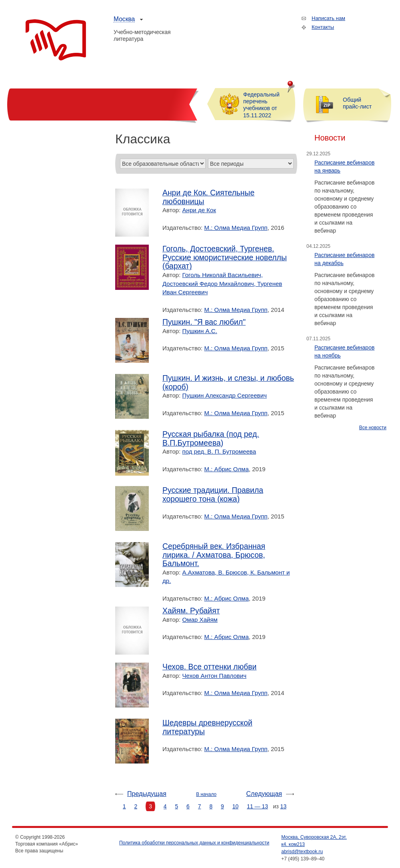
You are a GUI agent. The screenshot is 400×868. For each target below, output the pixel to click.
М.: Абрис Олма (227, 469)
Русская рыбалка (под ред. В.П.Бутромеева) (211, 439)
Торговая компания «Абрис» (56, 40)
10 (236, 806)
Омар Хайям (200, 620)
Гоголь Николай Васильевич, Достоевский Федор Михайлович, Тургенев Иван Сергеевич (222, 283)
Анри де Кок (199, 210)
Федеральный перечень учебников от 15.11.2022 (261, 105)
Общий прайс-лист (357, 103)
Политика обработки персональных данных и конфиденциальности (194, 843)
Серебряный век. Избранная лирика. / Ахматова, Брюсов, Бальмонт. (214, 555)
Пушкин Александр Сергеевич (225, 395)
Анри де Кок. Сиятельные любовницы (208, 197)
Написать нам (328, 18)
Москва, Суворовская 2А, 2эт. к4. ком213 (314, 841)
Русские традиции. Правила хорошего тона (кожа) (213, 495)
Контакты (323, 27)
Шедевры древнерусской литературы (207, 727)
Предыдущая (147, 794)
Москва (124, 19)
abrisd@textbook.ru (302, 852)
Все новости (373, 428)
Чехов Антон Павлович (214, 676)
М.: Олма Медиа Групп (236, 228)
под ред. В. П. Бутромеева (219, 451)
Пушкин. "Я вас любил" (204, 322)
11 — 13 (257, 806)
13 (284, 806)
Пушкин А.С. (200, 331)
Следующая (264, 794)
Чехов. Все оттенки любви (209, 667)
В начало (206, 794)
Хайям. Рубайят (191, 611)
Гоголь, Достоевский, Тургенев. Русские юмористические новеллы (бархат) (225, 257)
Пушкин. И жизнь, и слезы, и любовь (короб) (228, 383)
